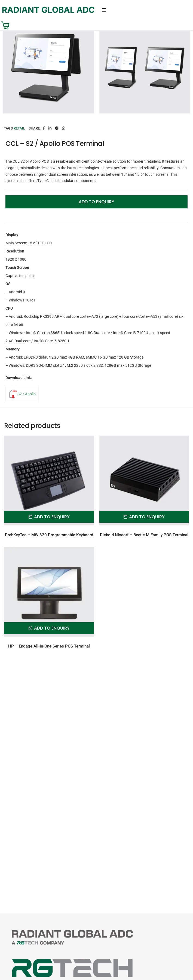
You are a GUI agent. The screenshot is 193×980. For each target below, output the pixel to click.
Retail (19, 128)
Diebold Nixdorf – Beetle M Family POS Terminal (144, 535)
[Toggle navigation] (104, 10)
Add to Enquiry (97, 202)
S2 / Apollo (27, 394)
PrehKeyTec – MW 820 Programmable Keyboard (49, 535)
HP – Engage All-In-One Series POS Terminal (49, 646)
